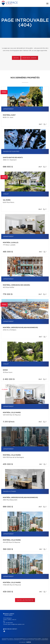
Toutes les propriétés (25, 600)
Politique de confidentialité (14, 640)
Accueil (16, 58)
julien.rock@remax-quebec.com (16, 624)
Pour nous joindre (29, 58)
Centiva (28, 642)
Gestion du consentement (42, 640)
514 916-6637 (9, 623)
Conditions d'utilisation (28, 640)
